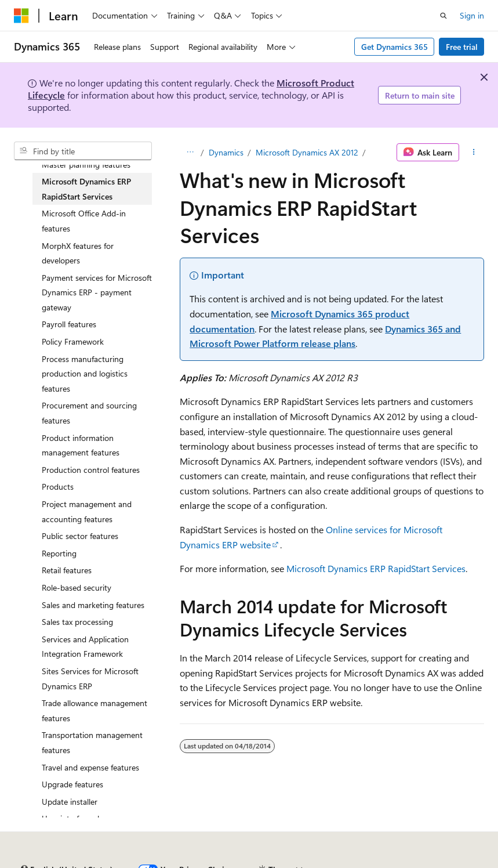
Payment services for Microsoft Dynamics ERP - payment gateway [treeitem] (97, 292)
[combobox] (83, 151)
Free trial (462, 47)
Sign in (472, 15)
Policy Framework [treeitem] (73, 341)
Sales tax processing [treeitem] (77, 622)
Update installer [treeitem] (70, 802)
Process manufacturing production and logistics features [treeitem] (85, 374)
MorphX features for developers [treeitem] (78, 253)
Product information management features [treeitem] (81, 445)
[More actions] (474, 153)
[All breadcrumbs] (190, 153)
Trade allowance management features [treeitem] (94, 710)
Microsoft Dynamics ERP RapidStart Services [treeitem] (86, 189)
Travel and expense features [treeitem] (90, 767)
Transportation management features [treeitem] (92, 742)
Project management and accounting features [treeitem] (87, 511)
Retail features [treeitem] (67, 570)
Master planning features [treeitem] (86, 164)
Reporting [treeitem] (59, 553)
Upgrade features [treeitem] (72, 784)
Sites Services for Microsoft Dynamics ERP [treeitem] (90, 679)
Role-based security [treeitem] (77, 587)
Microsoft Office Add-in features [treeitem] (84, 221)
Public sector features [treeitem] (80, 536)
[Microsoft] (21, 16)
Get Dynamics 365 (395, 47)
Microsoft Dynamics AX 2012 (307, 152)
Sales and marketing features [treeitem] (93, 605)
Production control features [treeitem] (91, 470)
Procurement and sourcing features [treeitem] (89, 413)
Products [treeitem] (58, 487)
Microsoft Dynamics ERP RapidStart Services (376, 568)
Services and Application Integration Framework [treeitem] (85, 647)
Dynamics (226, 152)
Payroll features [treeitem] (69, 324)
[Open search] (444, 16)
